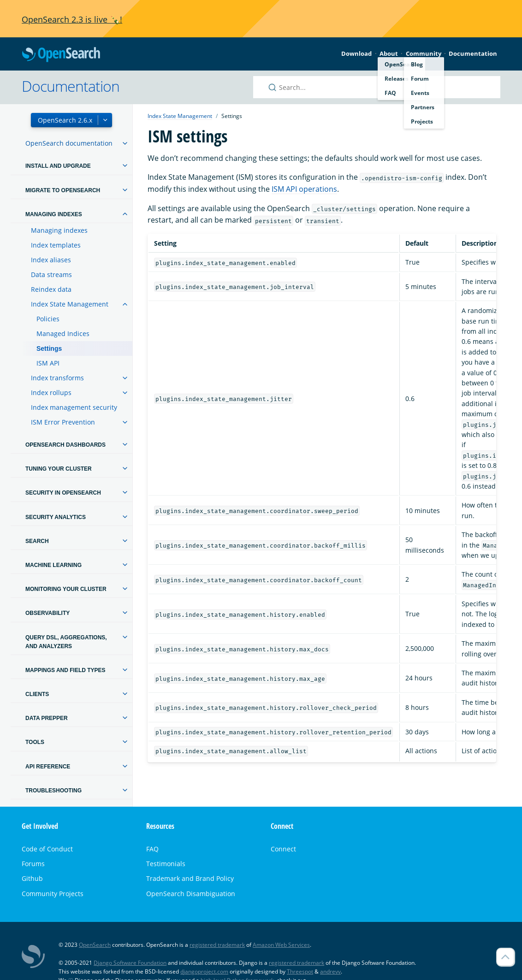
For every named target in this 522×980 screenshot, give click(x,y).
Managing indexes (59, 230)
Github (32, 878)
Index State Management (70, 304)
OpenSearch (61, 55)
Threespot (300, 971)
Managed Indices (63, 334)
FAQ (152, 849)
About (389, 53)
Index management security (74, 407)
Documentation (473, 53)
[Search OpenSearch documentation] (377, 87)
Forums (33, 864)
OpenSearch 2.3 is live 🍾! (72, 19)
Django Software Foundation (130, 963)
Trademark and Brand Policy (190, 878)
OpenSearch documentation (69, 143)
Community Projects (53, 894)
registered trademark (217, 945)
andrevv (330, 971)
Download (356, 53)
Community (424, 53)
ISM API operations (304, 189)
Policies (48, 319)
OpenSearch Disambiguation (191, 894)
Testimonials (166, 864)
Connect (283, 849)
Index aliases (51, 260)
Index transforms (57, 378)
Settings (49, 348)
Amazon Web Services (281, 945)
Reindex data (51, 289)
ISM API (48, 363)
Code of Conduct (47, 849)
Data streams (51, 275)
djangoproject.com (204, 971)
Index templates (56, 245)
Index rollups (51, 393)
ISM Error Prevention (63, 422)
